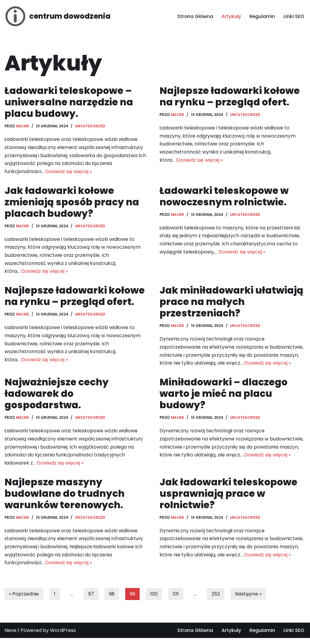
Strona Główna (195, 16)
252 (216, 600)
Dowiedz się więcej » (68, 173)
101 (176, 600)
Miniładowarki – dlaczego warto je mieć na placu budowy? (224, 397)
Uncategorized (90, 126)
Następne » (249, 600)
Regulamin (262, 16)
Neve (11, 636)
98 (112, 600)
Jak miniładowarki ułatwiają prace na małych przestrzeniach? (232, 304)
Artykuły (231, 16)
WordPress (63, 636)
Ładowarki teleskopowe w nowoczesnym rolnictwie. (224, 197)
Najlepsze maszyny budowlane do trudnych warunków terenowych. (65, 498)
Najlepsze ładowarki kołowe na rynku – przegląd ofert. (230, 96)
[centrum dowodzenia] (57, 16)
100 (154, 600)
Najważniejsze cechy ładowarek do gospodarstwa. (57, 397)
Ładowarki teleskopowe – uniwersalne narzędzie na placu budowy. (69, 102)
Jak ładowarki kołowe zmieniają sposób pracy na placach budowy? (72, 203)
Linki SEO (294, 16)
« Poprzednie (24, 600)
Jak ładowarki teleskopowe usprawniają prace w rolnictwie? (229, 498)
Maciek (23, 126)
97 (91, 600)
